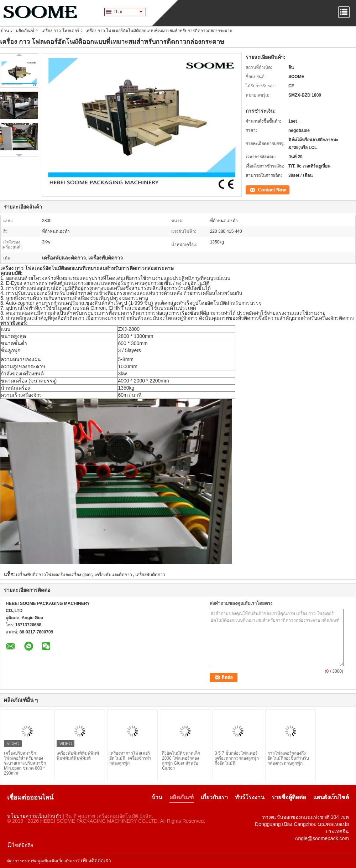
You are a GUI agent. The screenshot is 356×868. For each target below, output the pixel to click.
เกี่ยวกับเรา (214, 797)
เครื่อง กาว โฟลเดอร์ (60, 31)
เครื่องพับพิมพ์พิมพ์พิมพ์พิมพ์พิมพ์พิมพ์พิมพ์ (78, 756)
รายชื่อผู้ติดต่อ (289, 797)
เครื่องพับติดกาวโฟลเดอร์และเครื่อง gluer (54, 575)
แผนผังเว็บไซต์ (331, 797)
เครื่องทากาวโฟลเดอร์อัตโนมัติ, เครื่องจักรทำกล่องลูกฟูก (130, 758)
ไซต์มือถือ (20, 845)
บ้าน (5, 31)
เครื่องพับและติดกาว (113, 575)
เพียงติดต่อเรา (96, 861)
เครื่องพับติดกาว (150, 575)
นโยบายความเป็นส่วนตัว (34, 816)
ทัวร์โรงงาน (250, 797)
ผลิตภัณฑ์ (25, 31)
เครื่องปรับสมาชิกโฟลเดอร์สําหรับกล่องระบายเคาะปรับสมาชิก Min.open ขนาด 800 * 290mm (25, 763)
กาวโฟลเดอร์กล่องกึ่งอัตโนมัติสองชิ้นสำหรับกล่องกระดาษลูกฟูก (288, 758)
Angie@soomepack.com (322, 838)
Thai (128, 12)
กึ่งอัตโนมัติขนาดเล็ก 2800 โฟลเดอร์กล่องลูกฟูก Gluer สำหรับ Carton (181, 761)
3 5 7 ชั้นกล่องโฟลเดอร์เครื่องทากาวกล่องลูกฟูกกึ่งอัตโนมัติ (237, 758)
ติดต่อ (251, 189)
